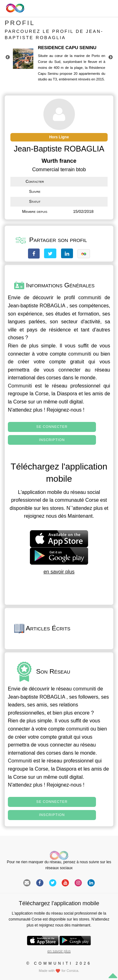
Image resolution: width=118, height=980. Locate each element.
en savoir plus (59, 572)
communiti (90, 298)
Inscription (52, 440)
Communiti (20, 386)
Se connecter (52, 427)
